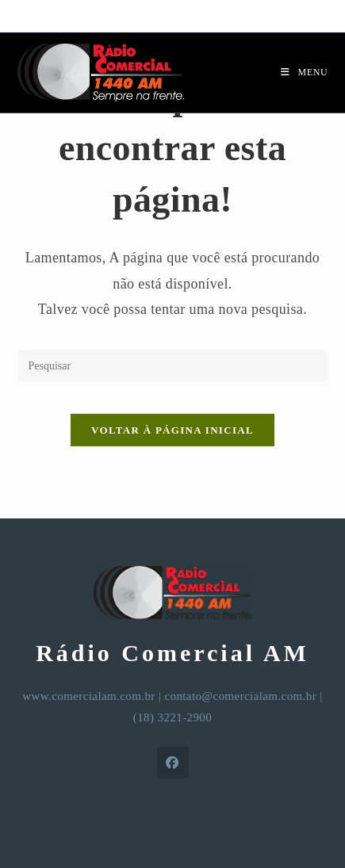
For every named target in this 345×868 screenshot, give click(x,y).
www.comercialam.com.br (88, 696)
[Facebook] (173, 763)
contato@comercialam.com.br (240, 696)
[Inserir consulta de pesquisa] (173, 365)
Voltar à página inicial (172, 430)
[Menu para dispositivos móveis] (304, 72)
